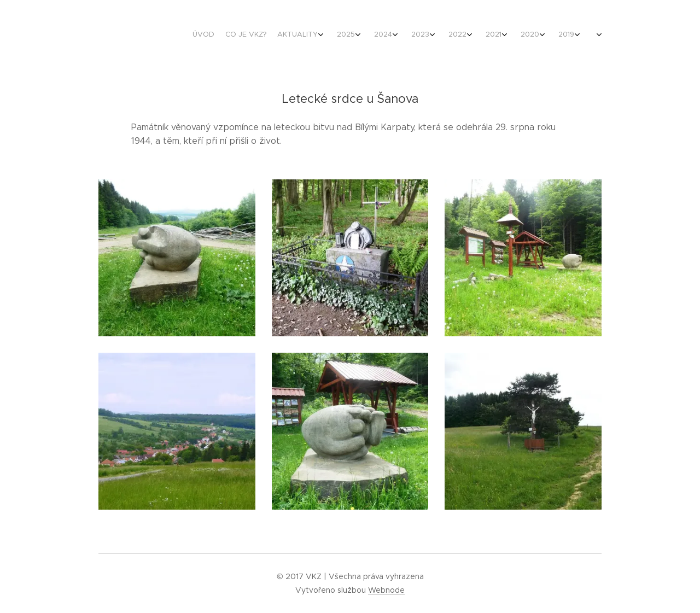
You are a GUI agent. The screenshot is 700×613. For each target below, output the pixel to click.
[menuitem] (368, 36)
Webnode (386, 590)
